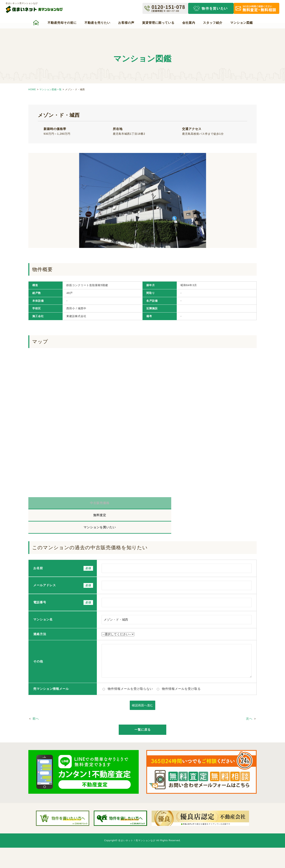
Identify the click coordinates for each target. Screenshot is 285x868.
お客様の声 (126, 23)
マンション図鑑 (242, 23)
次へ (249, 696)
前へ (36, 696)
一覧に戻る (143, 707)
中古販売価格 (66, 504)
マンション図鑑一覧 (51, 89)
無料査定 (142, 504)
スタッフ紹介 (213, 23)
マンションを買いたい (219, 504)
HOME (32, 89)
